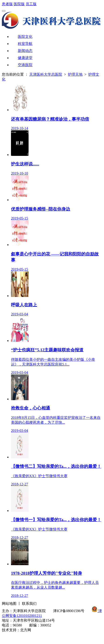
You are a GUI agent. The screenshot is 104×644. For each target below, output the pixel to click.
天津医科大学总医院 (46, 74)
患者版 (7, 4)
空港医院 (25, 65)
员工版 (31, 4)
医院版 (19, 4)
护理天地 (75, 74)
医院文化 (25, 37)
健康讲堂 (25, 58)
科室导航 (25, 44)
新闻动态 (25, 51)
